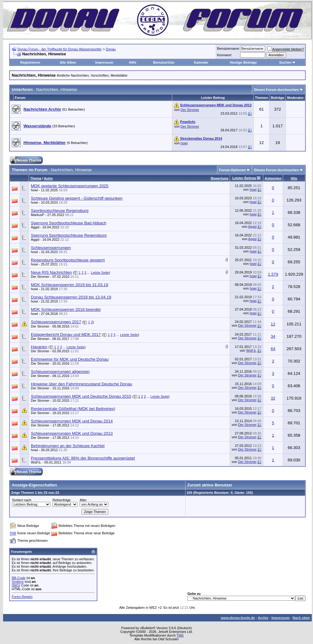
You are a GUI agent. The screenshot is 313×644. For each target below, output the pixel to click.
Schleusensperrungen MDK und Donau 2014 (72, 421)
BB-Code (19, 578)
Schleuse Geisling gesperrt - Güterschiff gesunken (77, 198)
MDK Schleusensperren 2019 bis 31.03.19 (69, 285)
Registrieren (30, 62)
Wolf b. (251, 350)
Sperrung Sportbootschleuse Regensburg (69, 235)
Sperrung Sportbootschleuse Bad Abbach (69, 223)
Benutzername (228, 49)
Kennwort (224, 55)
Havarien (39, 347)
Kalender (201, 62)
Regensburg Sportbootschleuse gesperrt (68, 260)
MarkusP (38, 215)
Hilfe (133, 62)
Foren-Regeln (22, 597)
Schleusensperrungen (51, 248)
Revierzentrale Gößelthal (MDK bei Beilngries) (73, 409)
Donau (111, 49)
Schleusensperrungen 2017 (56, 322)
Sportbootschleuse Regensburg (60, 211)
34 (273, 336)
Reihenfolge (62, 500)
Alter (83, 500)
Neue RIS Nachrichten (51, 272)
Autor (48, 178)
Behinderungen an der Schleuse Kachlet (68, 446)
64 (273, 349)
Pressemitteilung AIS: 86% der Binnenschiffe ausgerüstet (83, 458)
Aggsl (35, 227)
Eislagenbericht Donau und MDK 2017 (66, 335)
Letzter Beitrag (244, 178)
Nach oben (301, 618)
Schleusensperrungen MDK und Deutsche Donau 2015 (81, 396)
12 (273, 324)
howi (184, 143)
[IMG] (16, 585)
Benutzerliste (164, 62)
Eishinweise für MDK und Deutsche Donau (70, 359)
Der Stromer (190, 110)
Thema (36, 178)
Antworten (273, 178)
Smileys (18, 582)
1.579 (273, 274)
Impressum (104, 62)
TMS (180, 635)
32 (273, 398)
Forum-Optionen (232, 170)
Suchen (285, 62)
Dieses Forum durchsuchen (276, 90)
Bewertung (220, 178)
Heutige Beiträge (243, 62)
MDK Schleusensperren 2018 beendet (66, 309)
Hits (294, 178)
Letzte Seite (100, 273)
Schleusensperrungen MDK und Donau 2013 (72, 433)
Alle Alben (68, 62)
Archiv (263, 618)
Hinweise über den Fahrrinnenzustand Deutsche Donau (81, 384)
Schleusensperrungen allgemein (60, 372)
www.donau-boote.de (238, 618)
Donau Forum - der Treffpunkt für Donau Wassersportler (60, 49)
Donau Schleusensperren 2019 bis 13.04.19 (71, 297)
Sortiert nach (22, 500)
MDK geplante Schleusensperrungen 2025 (70, 186)
